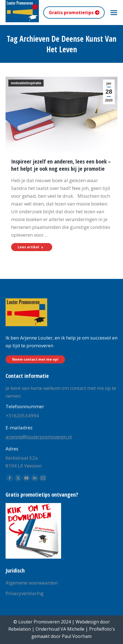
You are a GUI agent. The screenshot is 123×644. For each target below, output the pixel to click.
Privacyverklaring (25, 593)
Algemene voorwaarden (32, 583)
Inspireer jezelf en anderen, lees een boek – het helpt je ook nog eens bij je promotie (61, 165)
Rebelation (20, 629)
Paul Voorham (77, 636)
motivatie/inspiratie (26, 83)
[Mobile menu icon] (114, 13)
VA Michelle (72, 629)
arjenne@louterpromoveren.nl (39, 437)
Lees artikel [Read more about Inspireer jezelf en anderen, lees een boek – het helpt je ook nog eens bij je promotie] (31, 247)
